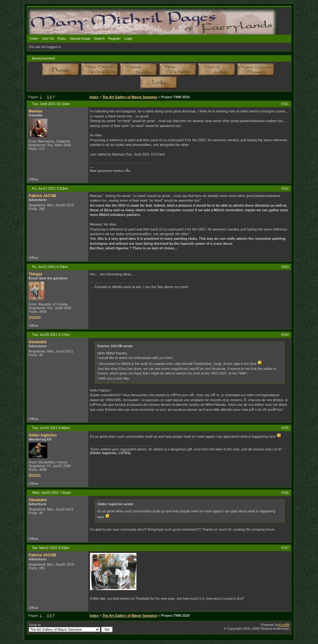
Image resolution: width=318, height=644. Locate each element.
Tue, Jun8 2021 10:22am (51, 104)
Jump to (71, 628)
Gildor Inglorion (43, 435)
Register (114, 38)
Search (99, 38)
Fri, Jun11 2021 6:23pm (50, 267)
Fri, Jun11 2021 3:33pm (50, 188)
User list (48, 38)
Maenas (36, 111)
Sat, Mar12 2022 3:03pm (51, 548)
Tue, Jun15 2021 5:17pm (51, 335)
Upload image (80, 38)
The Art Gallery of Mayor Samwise (130, 97)
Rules (62, 38)
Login (128, 38)
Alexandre (38, 342)
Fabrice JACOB (43, 196)
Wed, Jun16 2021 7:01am (52, 493)
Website (35, 317)
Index (34, 38)
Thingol (36, 274)
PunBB (284, 625)
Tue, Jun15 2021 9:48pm (51, 428)
